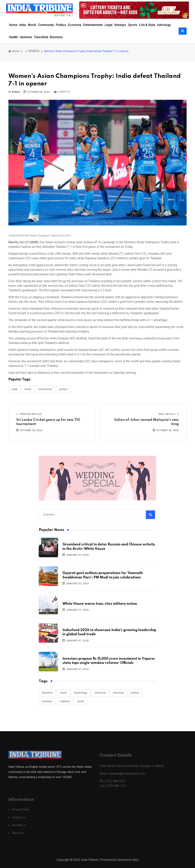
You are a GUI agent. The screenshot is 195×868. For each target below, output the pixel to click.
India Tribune (89, 864)
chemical (100, 693)
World (32, 25)
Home (13, 25)
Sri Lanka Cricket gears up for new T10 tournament (48, 422)
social (80, 701)
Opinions (26, 37)
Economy (75, 25)
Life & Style (147, 25)
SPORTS (34, 51)
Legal (108, 25)
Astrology (164, 25)
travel (63, 693)
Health (13, 37)
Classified (41, 37)
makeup (65, 701)
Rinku (16, 92)
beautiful (47, 693)
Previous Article (29, 414)
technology (81, 693)
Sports (133, 25)
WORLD (28, 389)
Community (46, 25)
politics (135, 693)
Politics (61, 25)
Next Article (169, 414)
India (23, 25)
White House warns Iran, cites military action (100, 604)
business (47, 701)
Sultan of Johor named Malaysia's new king (146, 422)
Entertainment (93, 25)
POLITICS (63, 389)
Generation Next (128, 864)
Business (56, 37)
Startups (120, 25)
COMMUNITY (45, 389)
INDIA (14, 389)
